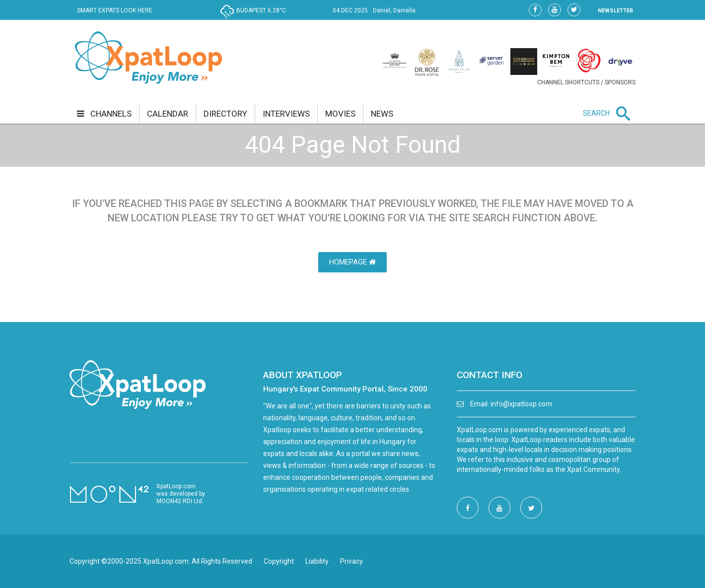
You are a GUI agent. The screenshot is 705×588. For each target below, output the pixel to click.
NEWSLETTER (615, 11)
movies (340, 114)
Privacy (352, 561)
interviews (286, 114)
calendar (168, 114)
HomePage (352, 262)
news (382, 114)
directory (225, 114)
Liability (317, 561)
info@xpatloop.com (521, 404)
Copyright (279, 561)
